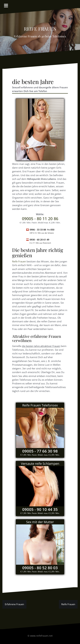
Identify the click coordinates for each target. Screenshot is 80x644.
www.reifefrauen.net (41, 636)
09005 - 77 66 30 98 (40, 451)
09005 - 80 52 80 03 (40, 568)
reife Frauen (40, 28)
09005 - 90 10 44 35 (40, 509)
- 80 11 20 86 (40, 219)
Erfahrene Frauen (14, 604)
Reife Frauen (19, 261)
